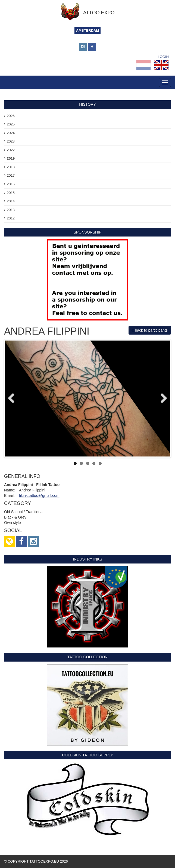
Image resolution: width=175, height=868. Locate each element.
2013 (11, 210)
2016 (11, 184)
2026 (11, 116)
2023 (11, 141)
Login (163, 57)
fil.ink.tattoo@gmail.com (39, 495)
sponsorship (88, 232)
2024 (11, 133)
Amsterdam (88, 30)
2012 (11, 218)
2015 (11, 193)
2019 (11, 158)
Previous (13, 399)
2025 (11, 124)
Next (162, 399)
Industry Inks (87, 559)
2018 (11, 167)
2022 (11, 150)
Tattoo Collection (87, 657)
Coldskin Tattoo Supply (87, 755)
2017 (11, 175)
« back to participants (150, 330)
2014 (11, 201)
